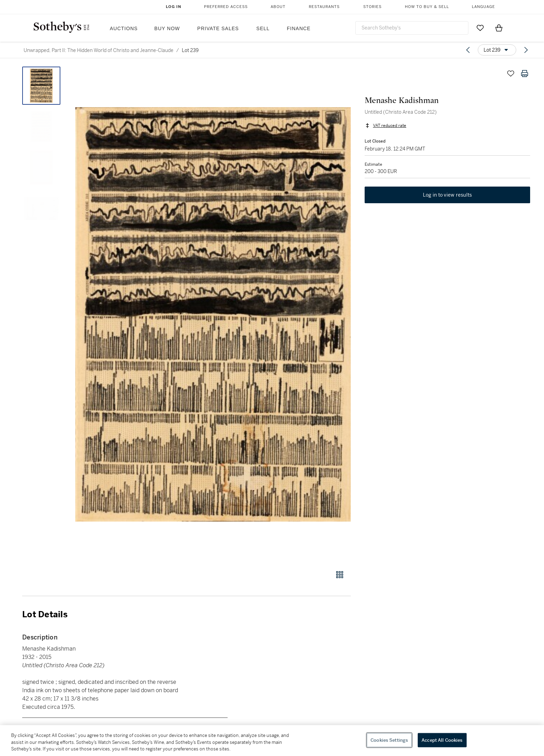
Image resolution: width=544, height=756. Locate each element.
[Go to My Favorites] (480, 28)
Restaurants (324, 7)
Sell (263, 28)
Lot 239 (190, 50)
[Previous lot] (468, 50)
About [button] (278, 7)
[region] (272, 741)
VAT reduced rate (390, 126)
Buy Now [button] (167, 28)
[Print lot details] (525, 74)
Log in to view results (448, 195)
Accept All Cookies (442, 740)
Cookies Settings (389, 740)
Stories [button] (372, 7)
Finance (299, 28)
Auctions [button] (124, 28)
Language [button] (483, 7)
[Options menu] (497, 50)
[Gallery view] (340, 575)
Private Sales (218, 28)
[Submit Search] (460, 28)
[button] (213, 314)
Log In (174, 7)
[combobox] (412, 28)
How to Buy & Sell (427, 7)
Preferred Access (226, 7)
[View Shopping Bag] (499, 28)
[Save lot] (511, 74)
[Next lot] (526, 50)
